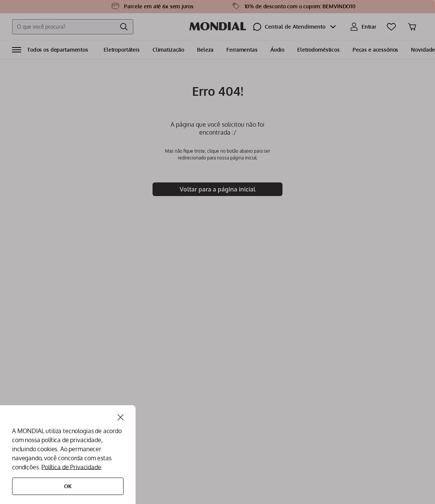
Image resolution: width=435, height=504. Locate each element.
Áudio (277, 50)
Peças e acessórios (375, 50)
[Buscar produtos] (124, 27)
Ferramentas (242, 50)
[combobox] (73, 27)
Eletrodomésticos (318, 50)
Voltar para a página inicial (217, 189)
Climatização (168, 50)
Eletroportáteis (122, 50)
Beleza (205, 50)
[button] (50, 50)
